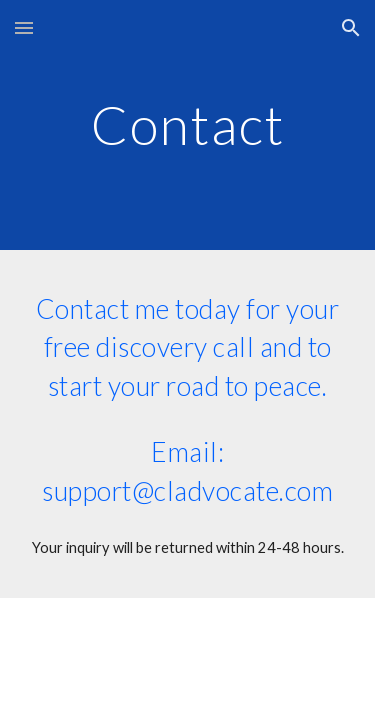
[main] (188, 124)
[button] (24, 27)
